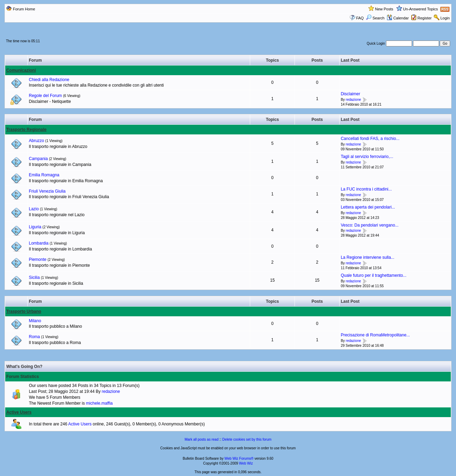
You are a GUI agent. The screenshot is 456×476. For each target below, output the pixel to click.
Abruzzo (36, 141)
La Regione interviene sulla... (367, 257)
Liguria (35, 227)
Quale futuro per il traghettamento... (373, 275)
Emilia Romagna (44, 175)
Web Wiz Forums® (239, 459)
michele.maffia (99, 403)
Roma (34, 337)
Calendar (398, 18)
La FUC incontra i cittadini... (366, 189)
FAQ (360, 18)
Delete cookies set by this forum (247, 439)
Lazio (34, 209)
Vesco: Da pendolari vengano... (370, 225)
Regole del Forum (45, 96)
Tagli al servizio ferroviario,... (367, 157)
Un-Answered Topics (420, 9)
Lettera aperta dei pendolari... (368, 207)
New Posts (384, 9)
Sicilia (34, 277)
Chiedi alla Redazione (49, 80)
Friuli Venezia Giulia (47, 191)
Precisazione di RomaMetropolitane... (375, 335)
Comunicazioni (21, 70)
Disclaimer (350, 94)
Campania (38, 159)
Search (375, 18)
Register (425, 18)
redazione (353, 100)
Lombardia (39, 243)
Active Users (19, 412)
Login (445, 18)
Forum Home (24, 9)
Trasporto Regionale (26, 130)
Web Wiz (246, 463)
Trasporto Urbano (24, 311)
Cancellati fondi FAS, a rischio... (370, 139)
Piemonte (38, 259)
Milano (35, 321)
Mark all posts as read (202, 439)
